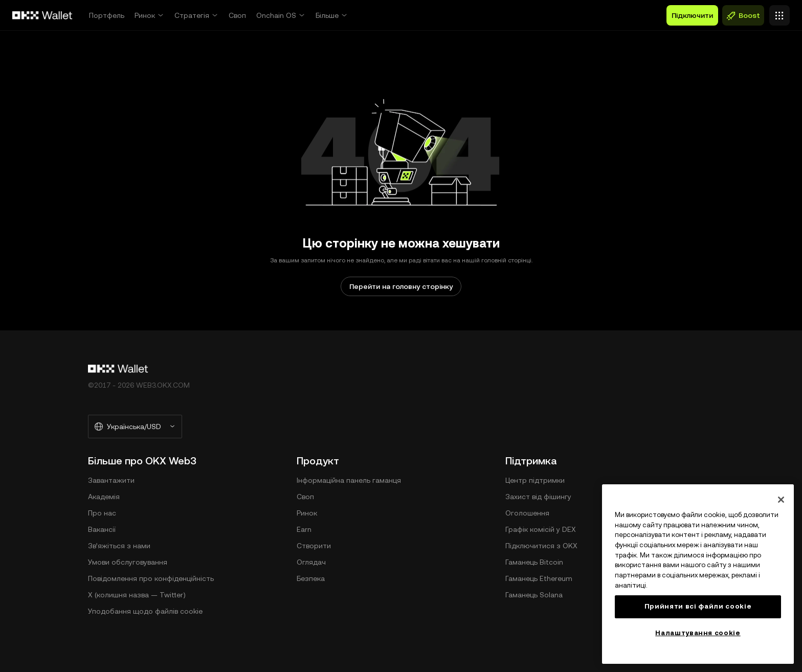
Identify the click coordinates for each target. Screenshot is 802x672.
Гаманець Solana (534, 595)
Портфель (107, 15)
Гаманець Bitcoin (534, 562)
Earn (304, 529)
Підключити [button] (692, 15)
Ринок (145, 15)
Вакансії (102, 529)
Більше (327, 15)
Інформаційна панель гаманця (349, 480)
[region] (698, 574)
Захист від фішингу (538, 497)
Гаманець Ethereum (539, 578)
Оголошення (527, 513)
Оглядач (311, 562)
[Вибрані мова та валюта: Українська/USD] (135, 427)
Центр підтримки (535, 480)
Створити (314, 546)
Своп (237, 15)
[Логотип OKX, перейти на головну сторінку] (42, 15)
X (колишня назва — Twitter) (137, 595)
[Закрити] (781, 500)
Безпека (311, 578)
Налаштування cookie (698, 633)
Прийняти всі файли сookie (698, 606)
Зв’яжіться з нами (119, 546)
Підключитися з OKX (541, 546)
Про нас (102, 513)
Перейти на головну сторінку (401, 286)
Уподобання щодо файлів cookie (145, 611)
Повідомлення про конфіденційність (151, 578)
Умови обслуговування (128, 562)
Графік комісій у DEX (541, 529)
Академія (104, 497)
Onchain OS (276, 15)
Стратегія (192, 15)
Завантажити (111, 480)
